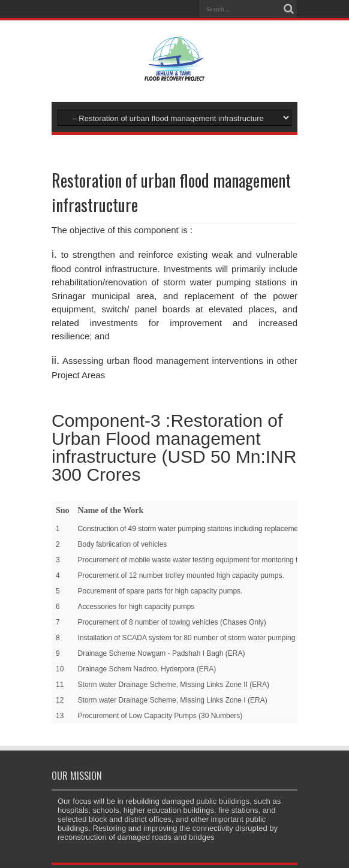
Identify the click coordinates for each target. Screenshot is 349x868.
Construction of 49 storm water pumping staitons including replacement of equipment (213, 529)
